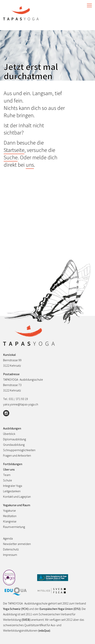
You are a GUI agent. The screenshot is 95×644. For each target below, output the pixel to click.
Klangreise (10, 521)
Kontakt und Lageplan (17, 497)
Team (7, 475)
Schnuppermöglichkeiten (19, 450)
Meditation (10, 516)
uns (30, 165)
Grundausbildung (14, 445)
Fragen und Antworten (17, 455)
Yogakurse (9, 510)
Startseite (14, 150)
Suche (11, 157)
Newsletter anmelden (17, 544)
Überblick (9, 434)
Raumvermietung (14, 527)
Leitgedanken (12, 491)
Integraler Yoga (13, 486)
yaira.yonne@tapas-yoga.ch (21, 404)
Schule (8, 480)
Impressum (10, 555)
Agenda (8, 538)
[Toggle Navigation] (88, 5)
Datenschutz (11, 549)
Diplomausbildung (15, 439)
